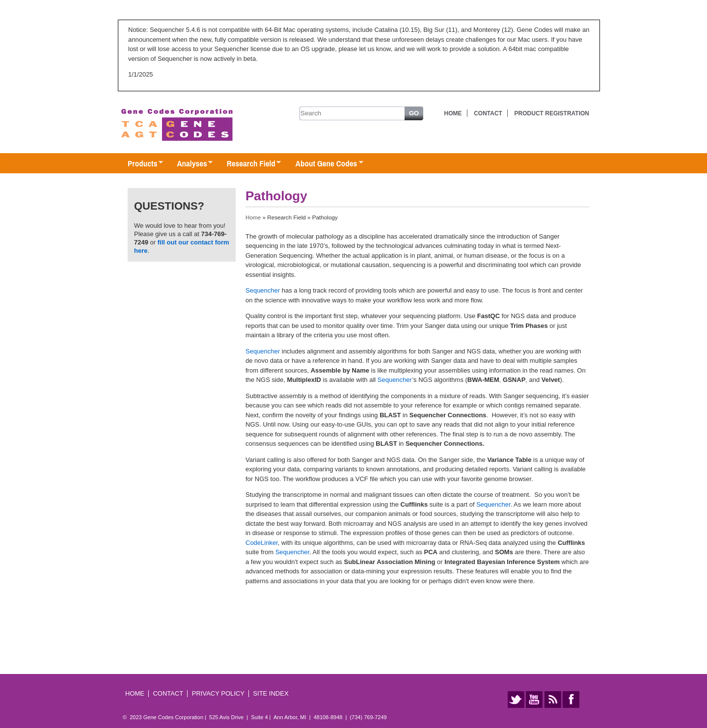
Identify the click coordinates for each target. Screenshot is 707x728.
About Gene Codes (324, 164)
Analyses (190, 164)
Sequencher (263, 290)
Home (453, 113)
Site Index (271, 693)
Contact (488, 113)
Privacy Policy (218, 693)
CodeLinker (262, 543)
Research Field (249, 164)
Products (140, 164)
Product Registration (552, 113)
